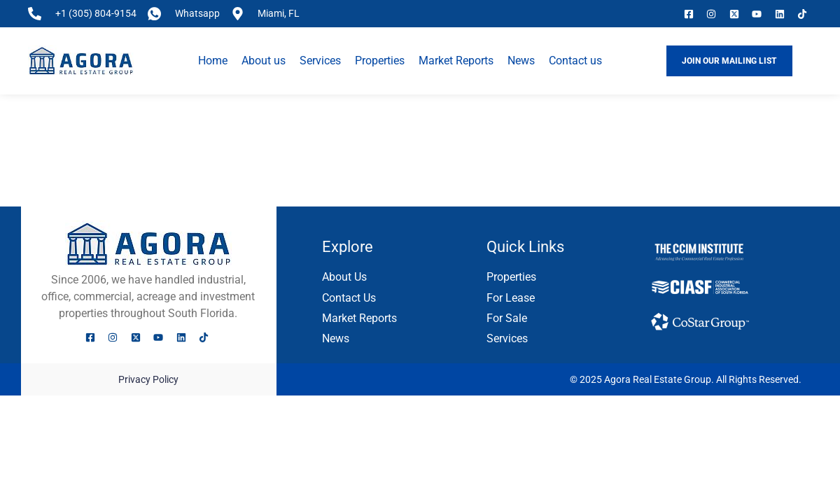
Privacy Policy (148, 379)
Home (213, 61)
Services (320, 61)
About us (264, 61)
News (521, 61)
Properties (380, 61)
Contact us (575, 61)
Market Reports (456, 61)
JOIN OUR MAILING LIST (729, 60)
